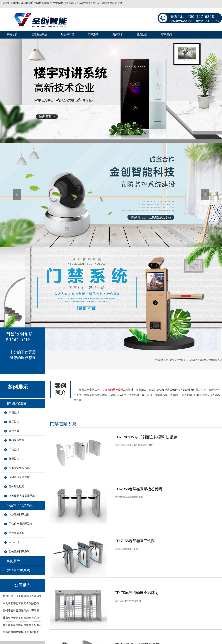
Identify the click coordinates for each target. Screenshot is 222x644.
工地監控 (14, 449)
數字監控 (14, 422)
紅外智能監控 (17, 486)
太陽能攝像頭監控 (19, 477)
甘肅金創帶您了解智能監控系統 (21, 618)
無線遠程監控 (17, 440)
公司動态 (23, 585)
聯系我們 (166, 35)
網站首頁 (12, 35)
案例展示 (118, 35)
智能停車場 (68, 35)
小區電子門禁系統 (197, 360)
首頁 (172, 360)
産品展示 (181, 360)
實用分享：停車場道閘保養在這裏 (22, 596)
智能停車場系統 (18, 570)
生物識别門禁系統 (19, 551)
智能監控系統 (39, 35)
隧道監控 (14, 459)
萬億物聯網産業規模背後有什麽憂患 (23, 632)
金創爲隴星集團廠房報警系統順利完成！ (23, 625)
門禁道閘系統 (17, 533)
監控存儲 (14, 431)
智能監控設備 (16, 403)
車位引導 (14, 542)
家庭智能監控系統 (19, 468)
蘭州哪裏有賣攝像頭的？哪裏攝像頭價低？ (23, 611)
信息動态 (142, 35)
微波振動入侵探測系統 (22, 496)
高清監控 (14, 412)
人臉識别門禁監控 (19, 514)
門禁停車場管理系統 (21, 524)
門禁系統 (93, 35)
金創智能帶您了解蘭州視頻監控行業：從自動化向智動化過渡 (23, 603)
